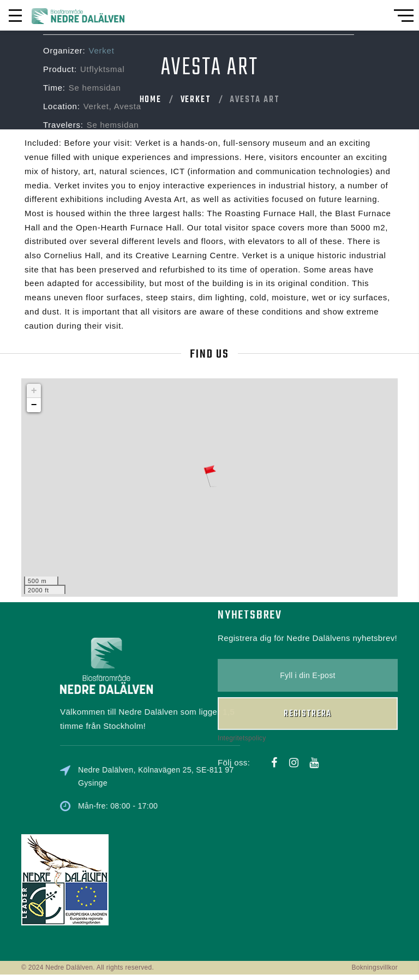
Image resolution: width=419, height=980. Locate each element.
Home (151, 100)
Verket (196, 100)
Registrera (308, 414)
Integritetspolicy (242, 438)
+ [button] (34, 391)
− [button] (34, 405)
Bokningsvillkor (375, 967)
